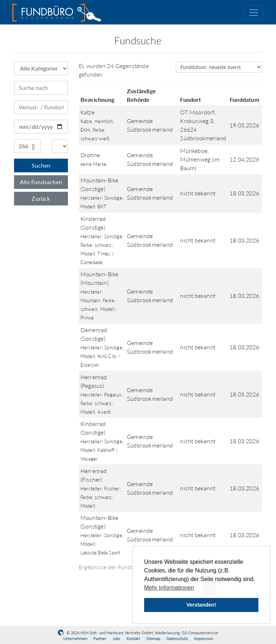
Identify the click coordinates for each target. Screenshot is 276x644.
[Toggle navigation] (254, 13)
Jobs (116, 638)
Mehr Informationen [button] (169, 588)
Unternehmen (75, 638)
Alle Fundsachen (41, 182)
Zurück (41, 198)
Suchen (41, 165)
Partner (100, 638)
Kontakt (133, 638)
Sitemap (153, 638)
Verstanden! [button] (201, 605)
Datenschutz (177, 638)
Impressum (204, 638)
